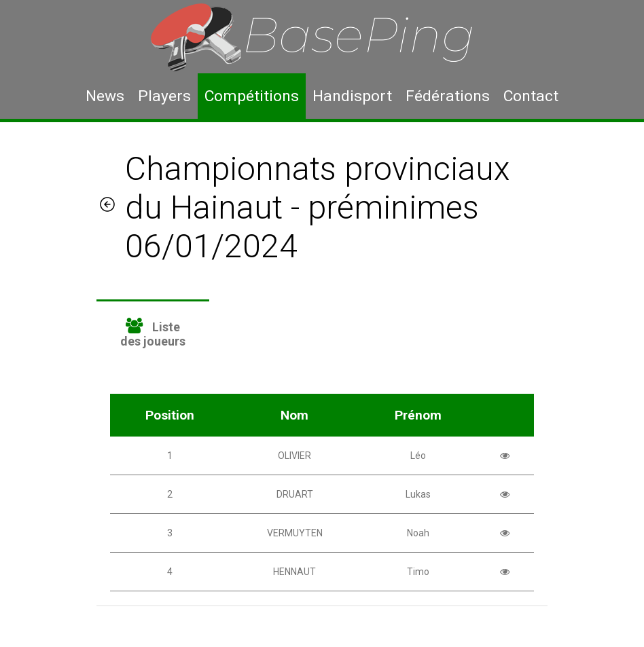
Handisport (352, 96)
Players (164, 96)
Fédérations (448, 96)
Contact (531, 96)
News (105, 96)
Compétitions (252, 96)
